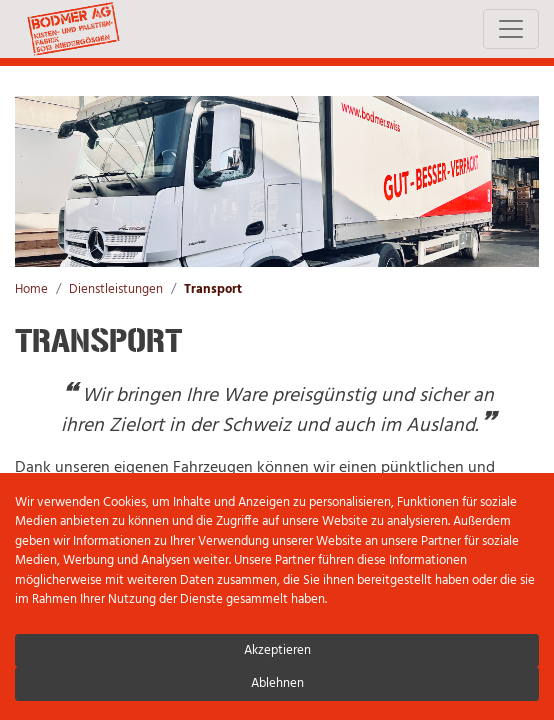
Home (31, 289)
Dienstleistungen (116, 289)
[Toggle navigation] (511, 29)
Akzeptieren (277, 650)
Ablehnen (277, 683)
